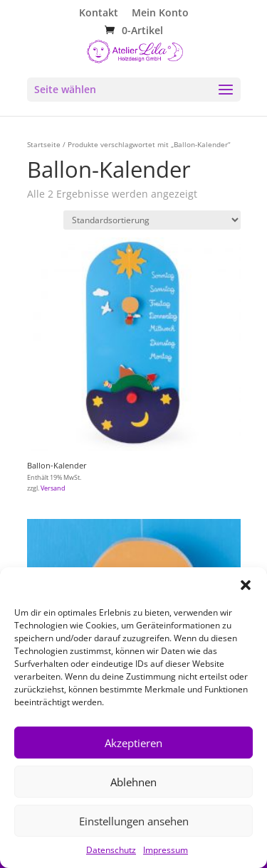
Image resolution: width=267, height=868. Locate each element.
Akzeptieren (133, 743)
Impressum (166, 850)
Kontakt (99, 14)
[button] (246, 585)
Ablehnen (133, 782)
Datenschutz (111, 850)
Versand (53, 488)
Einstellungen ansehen (134, 821)
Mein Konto (160, 14)
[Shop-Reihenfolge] (152, 220)
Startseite (44, 144)
